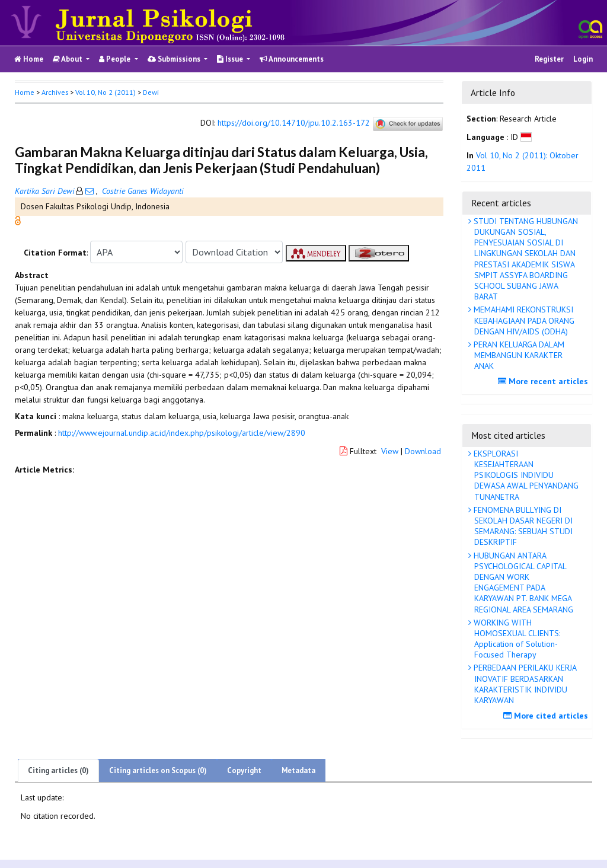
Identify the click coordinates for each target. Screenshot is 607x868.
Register (549, 59)
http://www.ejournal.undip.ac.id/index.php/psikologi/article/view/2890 (182, 433)
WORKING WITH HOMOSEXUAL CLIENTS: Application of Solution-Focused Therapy (516, 639)
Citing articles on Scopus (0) (158, 770)
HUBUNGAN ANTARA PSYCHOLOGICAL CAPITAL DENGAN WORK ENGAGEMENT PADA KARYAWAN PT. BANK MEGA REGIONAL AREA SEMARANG (522, 583)
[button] (18, 220)
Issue (231, 59)
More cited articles (547, 716)
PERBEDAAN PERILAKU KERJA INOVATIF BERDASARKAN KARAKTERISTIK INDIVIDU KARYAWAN (524, 684)
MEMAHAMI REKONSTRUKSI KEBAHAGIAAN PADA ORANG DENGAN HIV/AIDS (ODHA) (523, 320)
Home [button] (25, 92)
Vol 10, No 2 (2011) (106, 92)
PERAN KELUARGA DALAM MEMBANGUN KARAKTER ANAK (518, 355)
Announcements (292, 59)
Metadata (298, 770)
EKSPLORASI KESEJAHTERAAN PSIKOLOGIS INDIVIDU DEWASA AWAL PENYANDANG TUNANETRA (525, 475)
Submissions (175, 59)
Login (583, 59)
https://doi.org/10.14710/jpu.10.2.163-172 (294, 123)
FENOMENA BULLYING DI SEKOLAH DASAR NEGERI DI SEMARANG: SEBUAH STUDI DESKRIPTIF (522, 526)
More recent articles (544, 381)
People (116, 59)
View (390, 451)
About (68, 59)
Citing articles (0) (58, 770)
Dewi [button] (151, 92)
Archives (55, 92)
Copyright (244, 770)
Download (423, 451)
